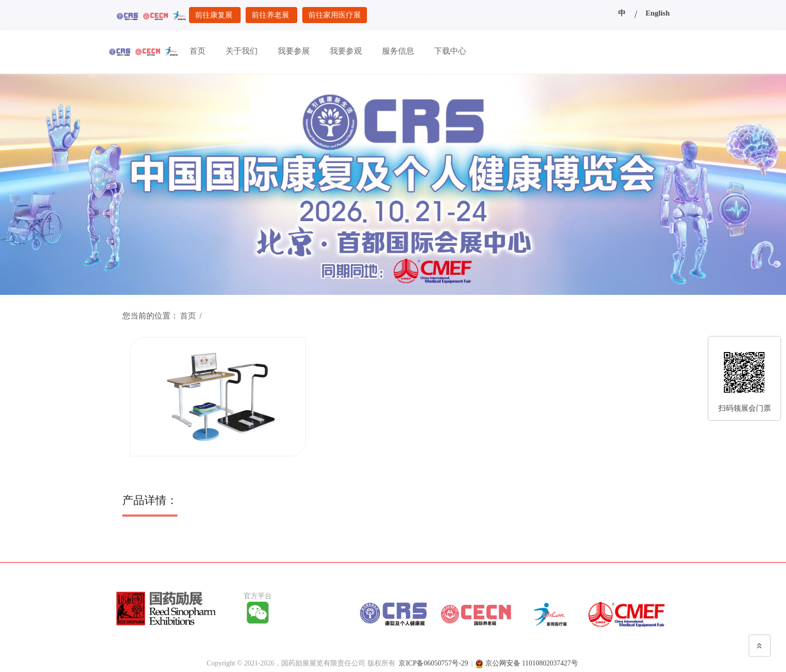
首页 (188, 316)
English (658, 13)
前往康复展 (215, 15)
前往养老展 (271, 15)
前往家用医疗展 (335, 15)
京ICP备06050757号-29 (433, 662)
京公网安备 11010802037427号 (532, 662)
